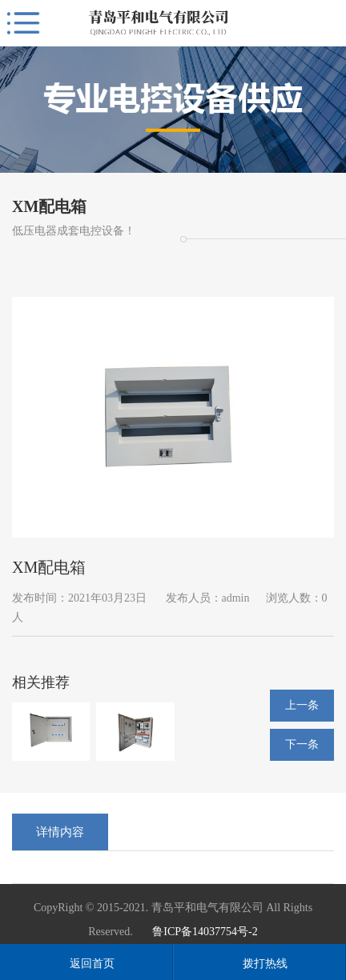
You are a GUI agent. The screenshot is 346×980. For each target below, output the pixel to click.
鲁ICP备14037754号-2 (205, 932)
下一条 (302, 744)
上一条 (302, 705)
